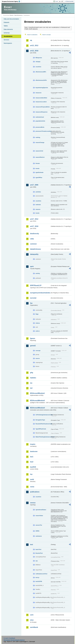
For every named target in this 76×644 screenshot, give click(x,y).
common (33, 244)
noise (32, 487)
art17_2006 (34, 185)
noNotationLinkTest (41, 574)
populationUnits (40, 121)
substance (39, 536)
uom (32, 615)
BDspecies (39, 58)
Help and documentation (11, 19)
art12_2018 (34, 51)
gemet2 (33, 346)
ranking (38, 137)
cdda (32, 239)
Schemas (7, 33)
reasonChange (40, 142)
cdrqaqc (38, 62)
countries (38, 67)
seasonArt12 (39, 151)
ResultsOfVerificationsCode (43, 424)
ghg (32, 373)
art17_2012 (34, 219)
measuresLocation (41, 102)
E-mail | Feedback (9, 638)
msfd (32, 479)
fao (31, 303)
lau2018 (33, 467)
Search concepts (47, 35)
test (31, 545)
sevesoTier (39, 525)
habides (33, 378)
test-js (37, 577)
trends (37, 168)
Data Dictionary (18, 15)
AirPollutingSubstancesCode (43, 415)
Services (6, 40)
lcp (31, 474)
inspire (33, 444)
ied (31, 388)
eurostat (33, 298)
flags (37, 314)
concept (38, 351)
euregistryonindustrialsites (40, 293)
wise (32, 620)
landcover (34, 451)
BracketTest (39, 553)
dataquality (34, 254)
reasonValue (39, 516)
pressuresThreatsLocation (43, 131)
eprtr (32, 266)
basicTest (38, 549)
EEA (12, 1)
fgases (33, 338)
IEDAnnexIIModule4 (37, 408)
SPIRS (37, 531)
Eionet (11, 15)
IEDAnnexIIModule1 (37, 393)
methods (38, 205)
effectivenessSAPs (41, 80)
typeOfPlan (39, 178)
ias (31, 383)
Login (57, 1)
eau (37, 561)
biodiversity (35, 234)
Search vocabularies (32, 35)
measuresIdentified (41, 98)
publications (35, 492)
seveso (33, 503)
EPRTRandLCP (36, 285)
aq (31, 40)
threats (38, 163)
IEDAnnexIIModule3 (37, 401)
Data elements (8, 29)
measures (38, 93)
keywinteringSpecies (42, 88)
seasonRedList (40, 157)
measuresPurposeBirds (43, 107)
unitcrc (38, 331)
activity (38, 273)
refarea (38, 323)
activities (38, 192)
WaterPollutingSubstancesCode (43, 437)
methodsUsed (40, 117)
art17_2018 (34, 226)
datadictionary (35, 249)
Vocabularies (8, 36)
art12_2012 (34, 45)
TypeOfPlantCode (41, 429)
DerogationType (40, 420)
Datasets (6, 22)
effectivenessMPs (41, 72)
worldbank (34, 627)
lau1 (32, 457)
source (38, 358)
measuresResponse (41, 112)
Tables (6, 26)
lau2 (32, 462)
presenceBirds (40, 127)
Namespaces (8, 43)
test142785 (39, 581)
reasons (38, 209)
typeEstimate (39, 172)
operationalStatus (41, 510)
